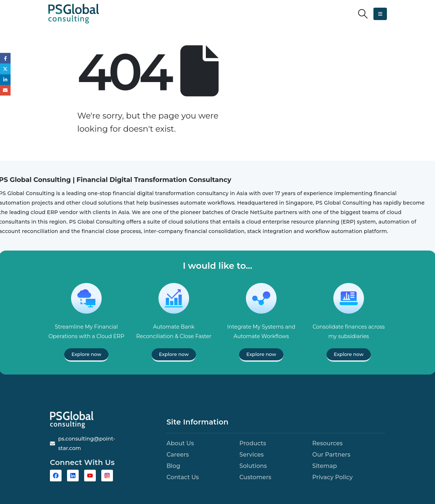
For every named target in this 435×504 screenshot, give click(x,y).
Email (5, 90)
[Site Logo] (74, 14)
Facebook (5, 58)
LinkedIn (5, 80)
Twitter (5, 69)
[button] (363, 14)
